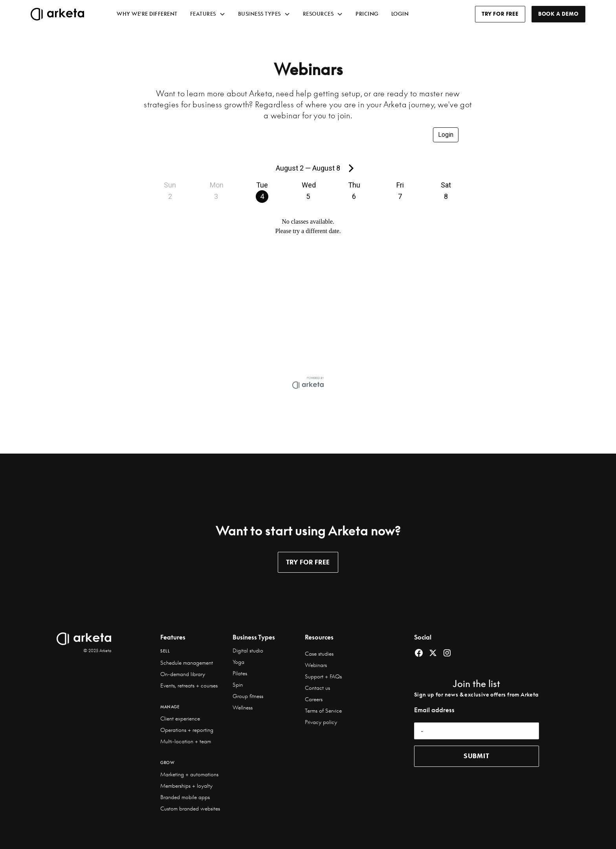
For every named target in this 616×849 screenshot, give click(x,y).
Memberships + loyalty (186, 786)
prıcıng (367, 14)
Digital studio (248, 651)
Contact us (317, 688)
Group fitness (248, 696)
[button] (208, 14)
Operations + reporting (187, 730)
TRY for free (308, 562)
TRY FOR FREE (500, 14)
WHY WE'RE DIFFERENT (147, 14)
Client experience (180, 719)
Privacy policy (321, 722)
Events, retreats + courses (189, 685)
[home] (68, 14)
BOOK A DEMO (558, 14)
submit (477, 756)
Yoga (238, 662)
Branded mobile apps (185, 797)
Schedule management (187, 663)
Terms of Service (323, 711)
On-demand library (183, 674)
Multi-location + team (186, 741)
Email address (434, 710)
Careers (314, 699)
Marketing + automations (189, 774)
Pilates (240, 673)
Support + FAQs (323, 676)
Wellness (243, 707)
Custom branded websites (190, 809)
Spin (238, 685)
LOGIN (400, 14)
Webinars (316, 665)
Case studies (319, 654)
